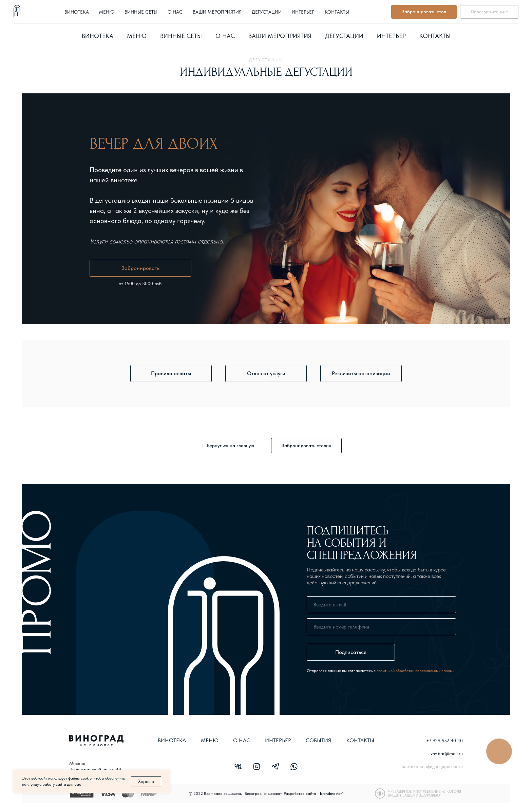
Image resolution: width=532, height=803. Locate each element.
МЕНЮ (210, 740)
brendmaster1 (332, 793)
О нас (225, 36)
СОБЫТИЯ (318, 740)
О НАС (242, 740)
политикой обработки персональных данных (415, 671)
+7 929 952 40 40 (359, 15)
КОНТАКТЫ (360, 740)
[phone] (381, 627)
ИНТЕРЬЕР (278, 740)
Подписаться (351, 652)
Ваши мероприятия (280, 36)
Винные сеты (181, 36)
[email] (381, 605)
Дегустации (344, 36)
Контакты (435, 36)
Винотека (98, 36)
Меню (137, 36)
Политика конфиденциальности (431, 766)
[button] (171, 373)
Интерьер (391, 36)
